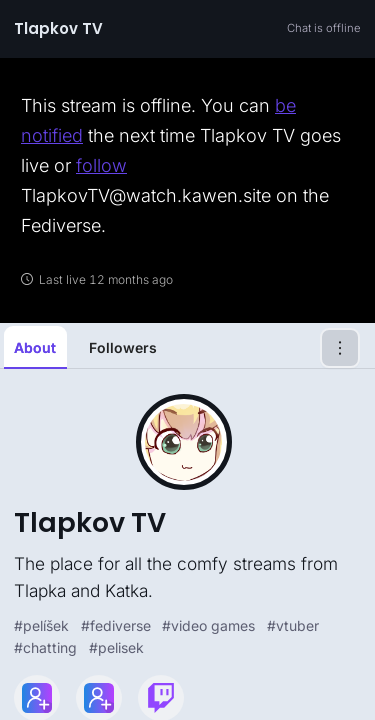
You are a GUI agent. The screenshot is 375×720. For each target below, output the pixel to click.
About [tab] (35, 347)
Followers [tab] (123, 347)
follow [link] (101, 165)
